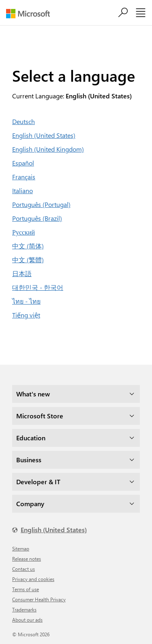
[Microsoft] (31, 14)
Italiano (22, 190)
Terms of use (26, 589)
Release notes (27, 559)
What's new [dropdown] (33, 394)
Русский (24, 232)
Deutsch (24, 121)
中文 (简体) (28, 246)
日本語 (22, 273)
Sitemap (21, 548)
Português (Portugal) (41, 204)
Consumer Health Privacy (39, 599)
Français (24, 177)
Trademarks (24, 609)
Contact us (24, 569)
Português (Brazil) (37, 218)
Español (23, 163)
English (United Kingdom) (48, 149)
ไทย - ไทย (26, 301)
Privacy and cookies (33, 579)
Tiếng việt (26, 315)
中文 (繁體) (28, 260)
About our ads (27, 620)
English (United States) (44, 135)
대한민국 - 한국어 (38, 287)
